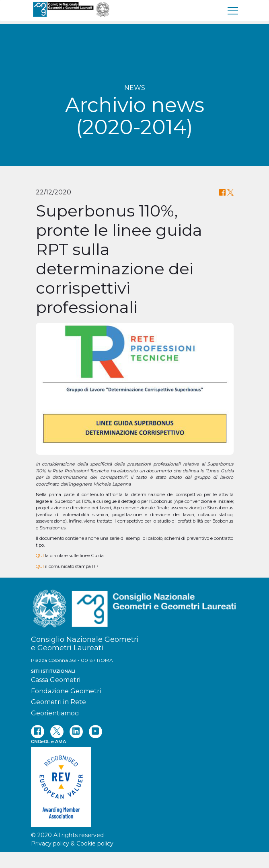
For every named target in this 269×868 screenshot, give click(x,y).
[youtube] (95, 732)
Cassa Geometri (56, 680)
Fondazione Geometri (66, 691)
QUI (40, 556)
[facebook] (38, 732)
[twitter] (57, 732)
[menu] (233, 10)
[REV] (135, 783)
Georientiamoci (55, 713)
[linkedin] (76, 732)
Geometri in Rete (59, 702)
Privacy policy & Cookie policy (72, 843)
